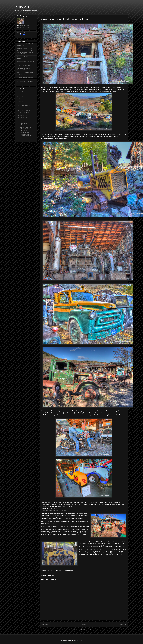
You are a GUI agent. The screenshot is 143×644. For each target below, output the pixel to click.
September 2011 (25, 110)
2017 (20, 92)
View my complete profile (23, 28)
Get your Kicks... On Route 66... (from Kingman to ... (25, 129)
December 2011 (24, 106)
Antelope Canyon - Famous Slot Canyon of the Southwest (25, 65)
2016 (20, 94)
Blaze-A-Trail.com (23, 25)
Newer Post (45, 624)
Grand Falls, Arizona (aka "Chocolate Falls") (24, 69)
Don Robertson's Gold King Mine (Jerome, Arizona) (25, 45)
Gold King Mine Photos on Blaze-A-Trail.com (54, 510)
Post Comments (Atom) (87, 630)
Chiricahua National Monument (25, 77)
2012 (20, 101)
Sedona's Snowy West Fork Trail (25, 61)
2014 (20, 99)
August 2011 (24, 113)
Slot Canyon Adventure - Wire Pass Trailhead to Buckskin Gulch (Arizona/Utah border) (26, 52)
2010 (20, 139)
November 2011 (24, 108)
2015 (20, 96)
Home (84, 624)
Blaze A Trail (25, 7)
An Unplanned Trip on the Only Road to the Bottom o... (26, 124)
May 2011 (23, 118)
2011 (20, 104)
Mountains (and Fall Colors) (24, 48)
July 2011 (23, 115)
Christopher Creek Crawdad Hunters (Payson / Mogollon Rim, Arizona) (26, 81)
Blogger (80, 641)
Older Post (123, 624)
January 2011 (24, 120)
